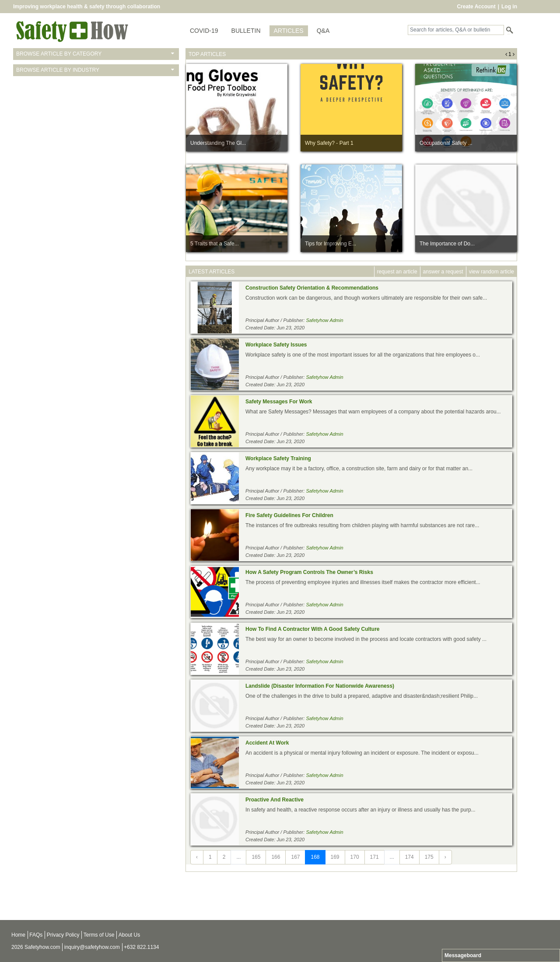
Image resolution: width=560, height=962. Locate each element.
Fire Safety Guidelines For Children (289, 515)
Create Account (476, 7)
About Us (129, 935)
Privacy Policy (63, 935)
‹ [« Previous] (197, 857)
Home (18, 935)
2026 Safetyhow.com (36, 947)
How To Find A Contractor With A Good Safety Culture (313, 629)
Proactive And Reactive (275, 800)
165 (256, 857)
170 (355, 857)
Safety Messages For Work (279, 402)
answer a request (443, 272)
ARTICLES (289, 31)
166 (276, 857)
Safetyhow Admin (324, 320)
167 (295, 857)
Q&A (323, 31)
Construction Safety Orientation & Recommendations (312, 288)
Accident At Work (267, 743)
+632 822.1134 (141, 947)
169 (335, 857)
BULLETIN (246, 31)
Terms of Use (99, 935)
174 (409, 857)
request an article (397, 272)
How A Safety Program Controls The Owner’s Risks (309, 572)
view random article (492, 272)
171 (374, 857)
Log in (509, 7)
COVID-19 (204, 31)
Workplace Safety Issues (276, 345)
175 (429, 857)
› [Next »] (445, 857)
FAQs (36, 935)
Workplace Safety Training (278, 458)
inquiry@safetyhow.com (92, 947)
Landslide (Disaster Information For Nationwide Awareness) (320, 686)
